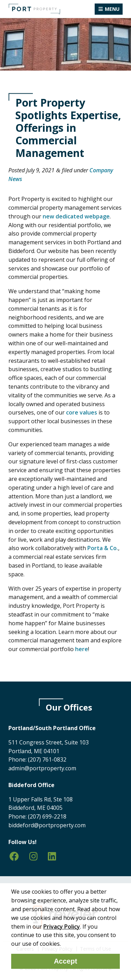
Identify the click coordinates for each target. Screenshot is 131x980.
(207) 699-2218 (47, 816)
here (82, 649)
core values (82, 412)
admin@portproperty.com (42, 768)
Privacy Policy (62, 927)
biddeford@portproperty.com (47, 825)
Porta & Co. (103, 548)
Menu (112, 9)
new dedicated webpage (76, 216)
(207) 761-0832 (47, 759)
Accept (65, 961)
